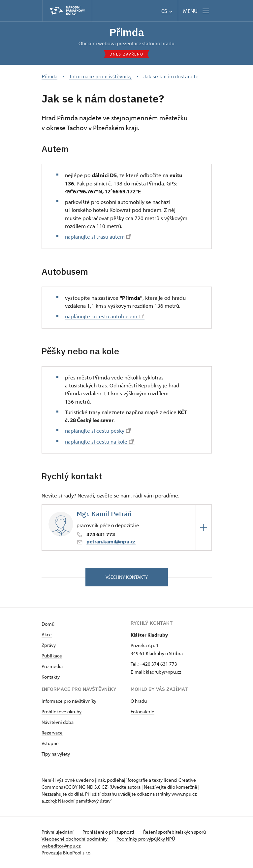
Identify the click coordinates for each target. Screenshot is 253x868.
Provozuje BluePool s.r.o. (66, 853)
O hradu (139, 701)
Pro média (52, 666)
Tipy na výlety (56, 754)
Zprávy (49, 645)
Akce (47, 634)
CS (167, 11)
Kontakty (51, 677)
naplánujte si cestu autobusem (104, 316)
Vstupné (50, 743)
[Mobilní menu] (197, 11)
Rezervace (52, 733)
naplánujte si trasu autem (98, 236)
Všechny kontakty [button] (127, 577)
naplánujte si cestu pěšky (98, 430)
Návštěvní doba (58, 722)
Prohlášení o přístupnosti (109, 832)
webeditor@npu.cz (61, 846)
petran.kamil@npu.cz (111, 541)
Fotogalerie (142, 711)
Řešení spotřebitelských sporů (174, 832)
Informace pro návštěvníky (69, 701)
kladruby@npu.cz (163, 672)
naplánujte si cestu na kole (99, 441)
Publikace (52, 656)
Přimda (127, 32)
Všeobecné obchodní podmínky (75, 839)
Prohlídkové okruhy (62, 711)
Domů (48, 624)
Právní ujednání (58, 832)
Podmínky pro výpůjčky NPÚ (146, 839)
